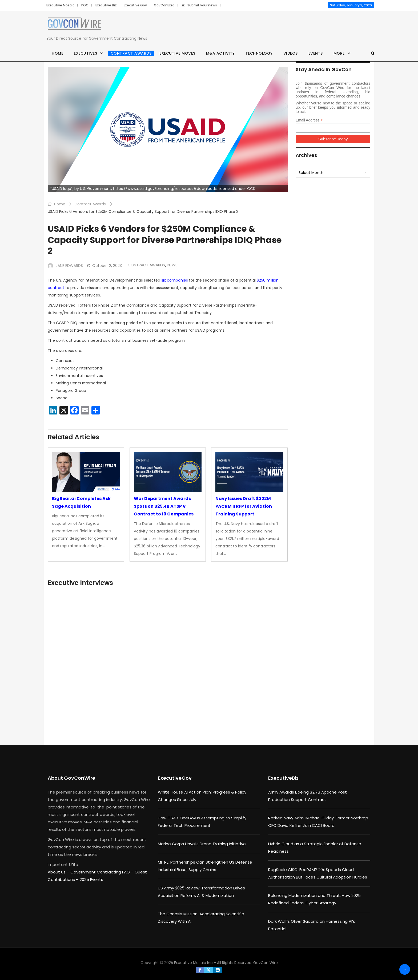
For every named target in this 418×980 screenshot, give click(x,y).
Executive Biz (106, 5)
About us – (59, 872)
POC (85, 5)
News (172, 265)
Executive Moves (177, 53)
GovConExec (164, 5)
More (339, 53)
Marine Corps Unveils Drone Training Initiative (202, 844)
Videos (291, 53)
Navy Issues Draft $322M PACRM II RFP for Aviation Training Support (244, 506)
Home (57, 53)
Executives (85, 53)
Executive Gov (135, 5)
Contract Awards (131, 53)
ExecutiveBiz (283, 778)
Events (316, 53)
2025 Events (91, 879)
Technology (259, 53)
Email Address (309, 120)
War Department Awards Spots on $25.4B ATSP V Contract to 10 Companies (164, 506)
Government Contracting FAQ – (103, 872)
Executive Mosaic (60, 5)
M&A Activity (220, 53)
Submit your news (199, 5)
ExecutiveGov (175, 778)
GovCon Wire (266, 963)
